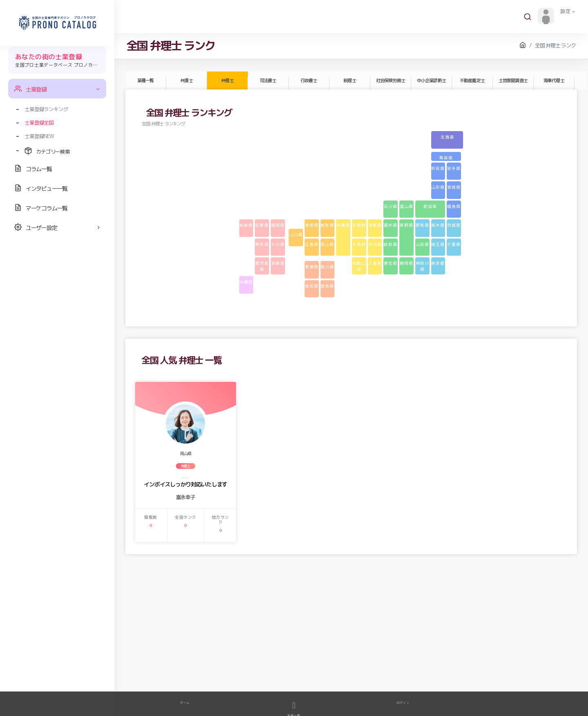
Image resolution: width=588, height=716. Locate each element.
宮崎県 (278, 263)
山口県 (296, 234)
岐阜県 (391, 244)
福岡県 (278, 225)
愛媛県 (312, 267)
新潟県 (430, 206)
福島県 (454, 206)
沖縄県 (246, 282)
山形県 (438, 187)
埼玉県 (438, 244)
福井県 (391, 225)
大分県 (278, 244)
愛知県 (391, 263)
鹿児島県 (262, 266)
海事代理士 (554, 80)
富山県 (406, 206)
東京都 (438, 263)
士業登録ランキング (46, 109)
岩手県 (454, 168)
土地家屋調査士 (513, 80)
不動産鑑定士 (472, 80)
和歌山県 (359, 266)
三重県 (375, 263)
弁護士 (186, 80)
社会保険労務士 (390, 80)
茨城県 (454, 225)
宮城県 (454, 187)
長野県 (406, 225)
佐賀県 (262, 225)
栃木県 (438, 225)
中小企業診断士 (431, 80)
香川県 (327, 267)
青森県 (446, 158)
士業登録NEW (39, 136)
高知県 (312, 286)
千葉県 (454, 244)
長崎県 (246, 225)
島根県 (312, 225)
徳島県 (327, 286)
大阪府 (359, 244)
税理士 (350, 80)
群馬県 (422, 225)
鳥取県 (327, 225)
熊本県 (262, 244)
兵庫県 (343, 225)
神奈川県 (422, 266)
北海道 (447, 137)
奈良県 (375, 244)
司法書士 (268, 80)
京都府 (359, 225)
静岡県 (406, 263)
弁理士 (227, 80)
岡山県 (327, 244)
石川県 (391, 206)
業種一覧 (145, 80)
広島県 (312, 244)
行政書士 (309, 80)
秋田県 (438, 168)
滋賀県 (375, 225)
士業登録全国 (39, 123)
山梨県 (422, 244)
